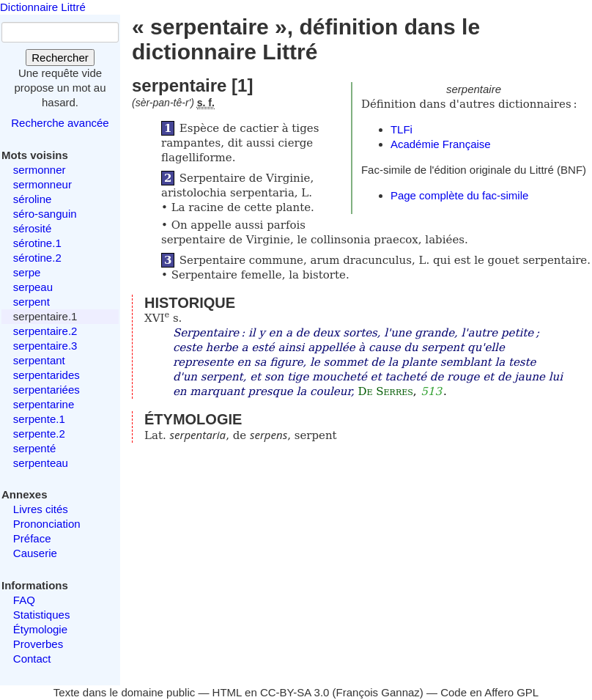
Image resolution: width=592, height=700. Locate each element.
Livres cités (41, 509)
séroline (33, 199)
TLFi (402, 129)
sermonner (40, 170)
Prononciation (47, 524)
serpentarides (47, 375)
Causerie (35, 553)
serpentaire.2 (45, 331)
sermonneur (42, 184)
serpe (27, 272)
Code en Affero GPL (489, 692)
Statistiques (42, 615)
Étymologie (40, 629)
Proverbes (38, 644)
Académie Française (441, 144)
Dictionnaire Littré (43, 7)
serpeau (33, 287)
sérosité (33, 228)
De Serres (385, 391)
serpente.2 (39, 434)
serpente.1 (39, 419)
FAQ (24, 600)
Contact (32, 659)
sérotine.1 (37, 243)
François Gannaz (378, 692)
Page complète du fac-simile (459, 195)
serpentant (39, 360)
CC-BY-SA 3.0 (295, 692)
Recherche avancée (60, 123)
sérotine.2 (37, 258)
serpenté (34, 448)
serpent (32, 302)
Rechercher (60, 58)
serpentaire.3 (45, 346)
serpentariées (47, 390)
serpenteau (41, 463)
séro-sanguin (45, 214)
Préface (32, 538)
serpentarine (44, 404)
